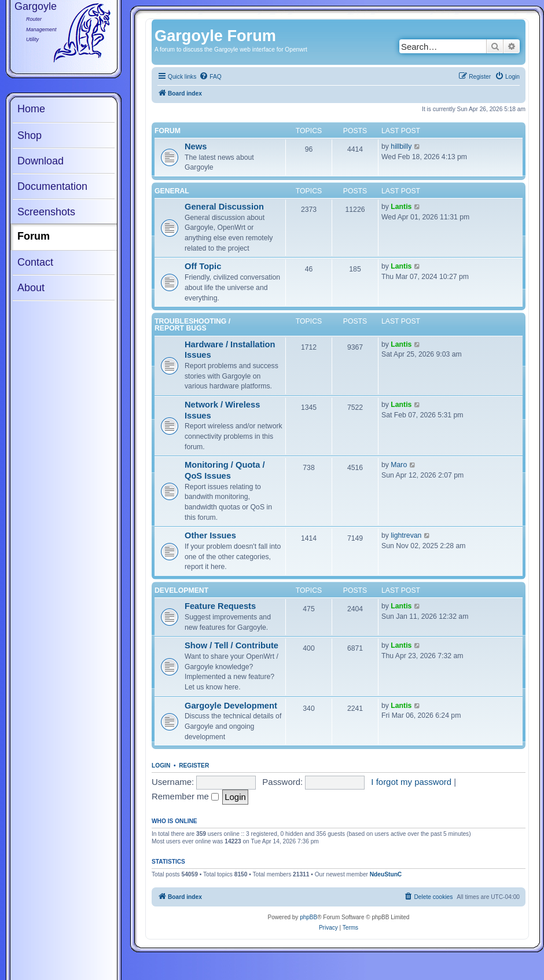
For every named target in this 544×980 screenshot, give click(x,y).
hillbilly (401, 146)
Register (194, 766)
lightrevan (406, 535)
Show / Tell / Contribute (231, 645)
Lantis (401, 207)
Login (161, 766)
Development (181, 590)
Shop (30, 135)
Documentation (52, 186)
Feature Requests (220, 606)
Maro (399, 465)
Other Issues (210, 535)
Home (31, 109)
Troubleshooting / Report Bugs (192, 325)
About (31, 288)
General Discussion (224, 207)
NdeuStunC (386, 874)
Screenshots (46, 212)
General (172, 191)
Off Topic (203, 266)
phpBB (308, 917)
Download (41, 161)
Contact (35, 262)
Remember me (185, 796)
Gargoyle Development (231, 706)
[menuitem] (210, 77)
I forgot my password (411, 782)
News (196, 146)
